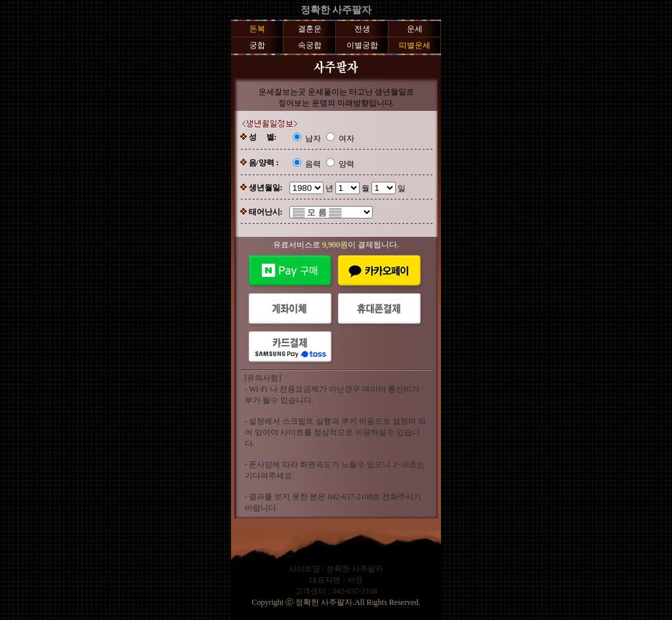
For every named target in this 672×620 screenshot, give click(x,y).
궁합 (257, 45)
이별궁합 (362, 45)
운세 (415, 29)
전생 (362, 29)
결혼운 (310, 29)
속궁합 (310, 45)
